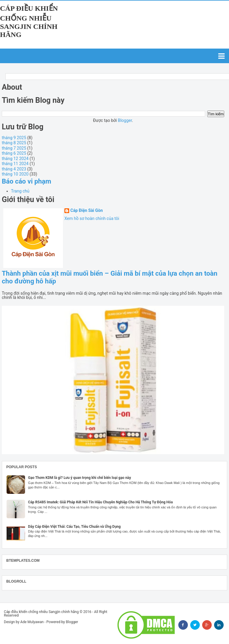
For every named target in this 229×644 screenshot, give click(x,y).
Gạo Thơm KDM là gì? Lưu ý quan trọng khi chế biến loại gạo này (79, 478)
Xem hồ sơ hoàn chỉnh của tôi (92, 218)
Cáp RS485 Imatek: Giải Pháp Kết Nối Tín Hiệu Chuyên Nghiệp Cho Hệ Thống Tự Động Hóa (100, 502)
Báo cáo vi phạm (27, 181)
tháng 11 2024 (15, 164)
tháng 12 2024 (15, 159)
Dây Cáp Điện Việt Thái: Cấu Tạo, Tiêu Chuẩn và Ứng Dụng (74, 527)
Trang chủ (20, 191)
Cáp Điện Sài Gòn (87, 211)
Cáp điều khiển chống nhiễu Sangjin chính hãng (29, 21)
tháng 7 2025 (14, 148)
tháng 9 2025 (14, 138)
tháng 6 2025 (14, 153)
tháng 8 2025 (14, 143)
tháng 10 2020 (15, 174)
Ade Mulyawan (32, 622)
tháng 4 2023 (14, 169)
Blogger (125, 120)
